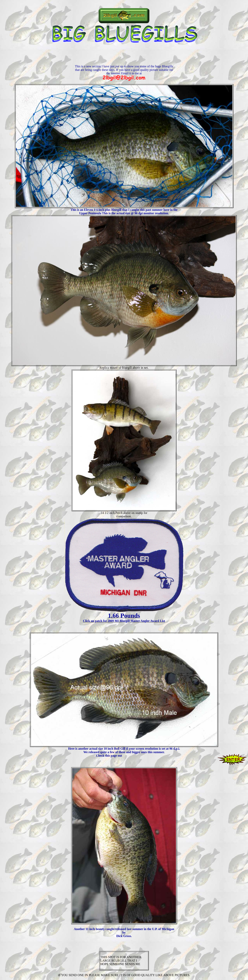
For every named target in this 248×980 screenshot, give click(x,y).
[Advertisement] (124, 56)
